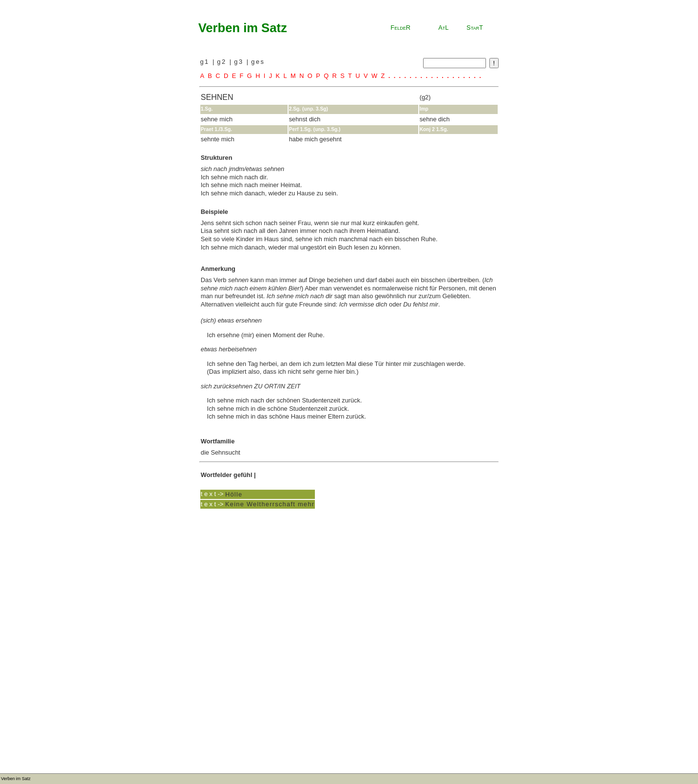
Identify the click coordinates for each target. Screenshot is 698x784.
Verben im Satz (243, 28)
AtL (443, 28)
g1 (206, 62)
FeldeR (400, 28)
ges (258, 62)
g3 (240, 62)
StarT (475, 28)
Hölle (234, 494)
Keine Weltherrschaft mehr (270, 504)
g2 (223, 62)
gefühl (243, 475)
